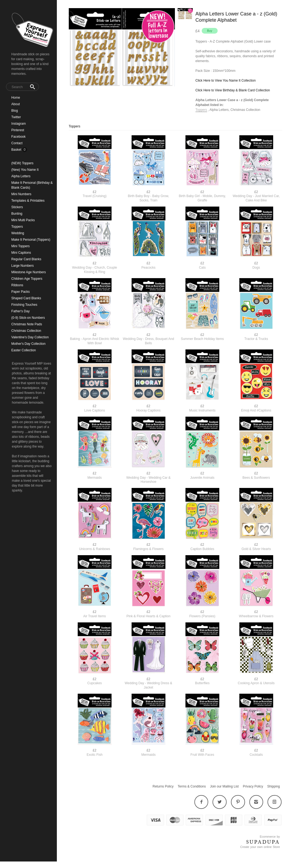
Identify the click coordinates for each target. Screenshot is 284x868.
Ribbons (17, 285)
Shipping (274, 786)
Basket (17, 150)
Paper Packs (21, 292)
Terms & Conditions (192, 786)
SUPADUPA (263, 842)
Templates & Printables (28, 201)
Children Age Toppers (27, 279)
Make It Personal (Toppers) (31, 240)
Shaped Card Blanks (26, 298)
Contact (17, 143)
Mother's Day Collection (28, 344)
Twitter (16, 117)
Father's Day (21, 311)
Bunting (17, 214)
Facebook (19, 137)
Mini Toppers (21, 246)
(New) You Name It (25, 170)
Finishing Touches (24, 305)
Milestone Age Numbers (29, 272)
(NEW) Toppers (22, 163)
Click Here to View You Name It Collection (226, 81)
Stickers (17, 207)
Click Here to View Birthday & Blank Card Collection (233, 90)
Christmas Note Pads (27, 324)
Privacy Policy (253, 786)
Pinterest (18, 130)
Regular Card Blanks (26, 259)
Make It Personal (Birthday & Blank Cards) (32, 185)
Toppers (17, 227)
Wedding (18, 233)
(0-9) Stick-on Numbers (28, 318)
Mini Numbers (21, 194)
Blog (15, 111)
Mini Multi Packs (23, 220)
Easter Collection (24, 350)
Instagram (19, 124)
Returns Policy (163, 786)
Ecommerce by (270, 837)
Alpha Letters (21, 176)
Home (16, 98)
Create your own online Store (260, 847)
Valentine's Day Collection (30, 337)
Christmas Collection (26, 331)
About (16, 104)
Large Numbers (23, 266)
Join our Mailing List (224, 786)
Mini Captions (21, 253)
